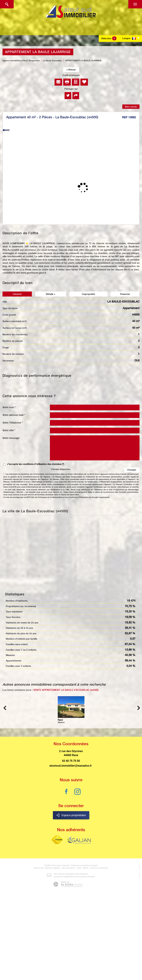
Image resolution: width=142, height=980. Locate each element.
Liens (79, 868)
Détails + (51, 294)
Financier (125, 294)
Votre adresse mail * (14, 415)
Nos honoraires (68, 868)
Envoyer (132, 470)
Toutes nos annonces (99, 868)
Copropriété (88, 294)
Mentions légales (53, 868)
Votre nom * (9, 407)
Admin (86, 868)
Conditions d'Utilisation (78, 497)
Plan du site (39, 868)
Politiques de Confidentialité (50, 497)
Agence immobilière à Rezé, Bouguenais (21, 61)
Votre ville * (9, 430)
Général (17, 294)
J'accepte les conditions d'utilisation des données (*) (36, 464)
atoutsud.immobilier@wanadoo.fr (71, 766)
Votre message (11, 438)
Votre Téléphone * (13, 423)
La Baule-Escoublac (52, 61)
